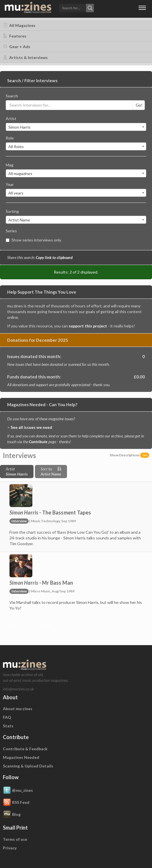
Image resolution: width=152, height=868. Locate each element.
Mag (10, 165)
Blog (12, 815)
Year (10, 184)
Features (15, 36)
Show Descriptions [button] (129, 455)
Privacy (10, 848)
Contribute (38, 442)
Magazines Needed (21, 757)
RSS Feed (16, 803)
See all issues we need (31, 427)
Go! (139, 105)
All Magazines (19, 25)
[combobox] (76, 127)
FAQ (7, 717)
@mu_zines (18, 791)
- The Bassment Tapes (50, 512)
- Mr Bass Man (41, 583)
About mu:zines (18, 709)
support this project (88, 326)
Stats (8, 726)
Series (11, 231)
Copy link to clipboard (54, 257)
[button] (76, 8)
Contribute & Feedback (25, 749)
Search (12, 96)
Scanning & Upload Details (28, 766)
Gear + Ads (17, 47)
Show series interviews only (33, 240)
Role (10, 138)
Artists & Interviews (25, 57)
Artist (11, 118)
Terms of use (15, 839)
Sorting (12, 211)
